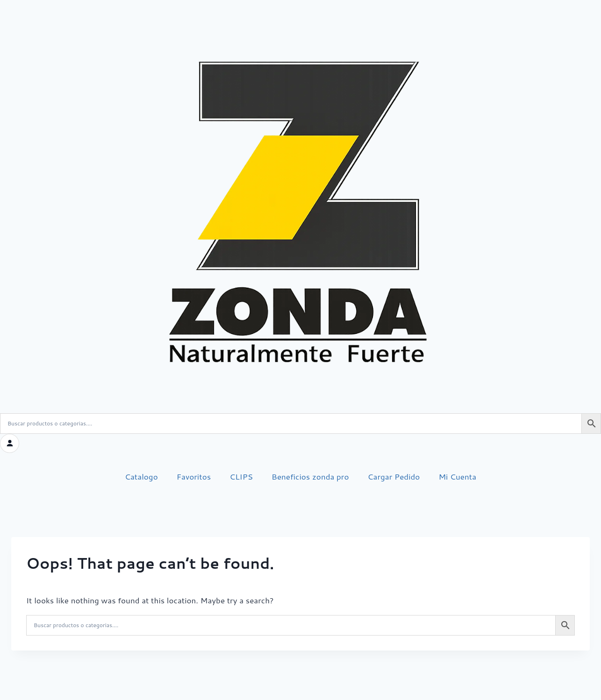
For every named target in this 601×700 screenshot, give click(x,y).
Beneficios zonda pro (310, 476)
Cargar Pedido (394, 476)
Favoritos (194, 476)
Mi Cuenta (457, 476)
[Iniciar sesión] (9, 443)
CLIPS (241, 476)
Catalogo (141, 476)
